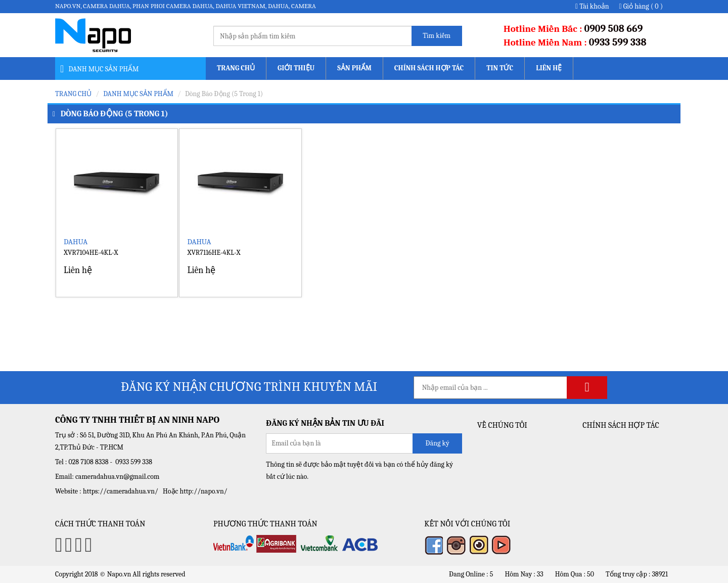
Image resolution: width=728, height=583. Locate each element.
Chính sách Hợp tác (429, 68)
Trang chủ (236, 68)
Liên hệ (549, 68)
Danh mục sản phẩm (138, 94)
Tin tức (500, 68)
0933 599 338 (618, 42)
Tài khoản (592, 6)
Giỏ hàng (641, 6)
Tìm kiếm (437, 36)
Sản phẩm (354, 68)
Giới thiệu (296, 68)
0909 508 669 (614, 29)
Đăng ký (437, 443)
